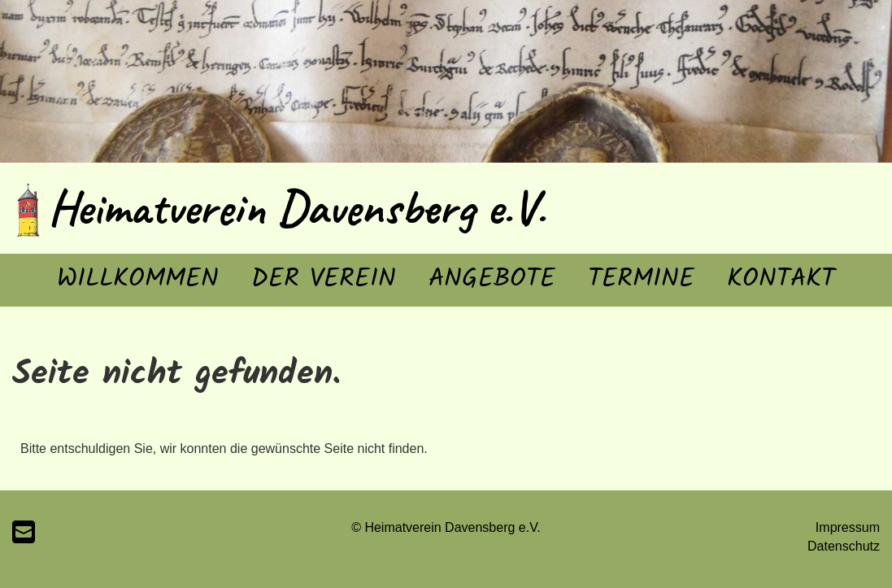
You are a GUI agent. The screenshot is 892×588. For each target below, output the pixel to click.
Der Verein (324, 279)
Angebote (492, 279)
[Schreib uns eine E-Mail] (24, 533)
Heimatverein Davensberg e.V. (297, 207)
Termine (641, 279)
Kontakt (781, 279)
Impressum (848, 527)
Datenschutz (844, 546)
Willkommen (138, 279)
